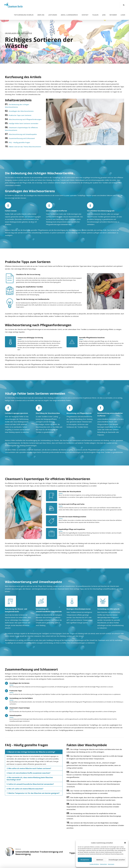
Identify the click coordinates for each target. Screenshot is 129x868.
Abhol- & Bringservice (69, 15)
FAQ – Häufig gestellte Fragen (19, 142)
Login (123, 15)
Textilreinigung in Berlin (24, 15)
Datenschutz (103, 864)
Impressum (111, 864)
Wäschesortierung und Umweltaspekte (23, 134)
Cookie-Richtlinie (94, 864)
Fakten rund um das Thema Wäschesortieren (25, 147)
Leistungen (53, 15)
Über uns (41, 15)
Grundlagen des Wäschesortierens (21, 111)
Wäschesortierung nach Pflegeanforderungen (25, 119)
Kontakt (85, 15)
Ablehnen (100, 860)
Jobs (104, 15)
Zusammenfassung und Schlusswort (22, 138)
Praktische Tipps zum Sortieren (20, 115)
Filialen (95, 15)
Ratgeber (113, 15)
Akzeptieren (85, 860)
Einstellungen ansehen (117, 860)
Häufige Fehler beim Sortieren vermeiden (24, 123)
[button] (125, 843)
